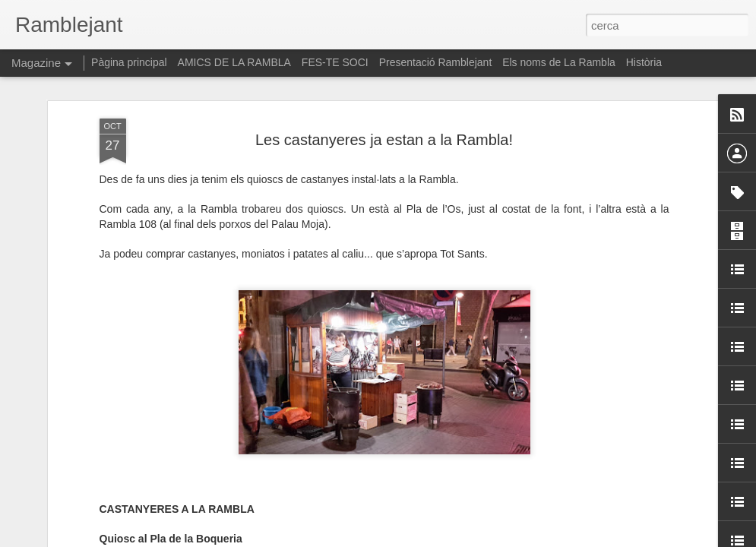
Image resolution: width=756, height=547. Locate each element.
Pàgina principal (129, 62)
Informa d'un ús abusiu (507, 539)
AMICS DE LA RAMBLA (234, 62)
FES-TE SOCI (335, 62)
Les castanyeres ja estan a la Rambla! (384, 77)
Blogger (446, 539)
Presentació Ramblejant (436, 62)
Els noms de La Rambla (559, 62)
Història (644, 62)
